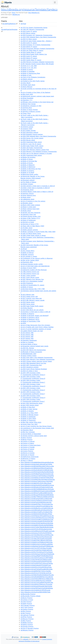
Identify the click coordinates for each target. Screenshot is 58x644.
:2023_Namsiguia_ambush (29, 132)
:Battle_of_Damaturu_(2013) (30, 317)
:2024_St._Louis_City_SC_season (31, 144)
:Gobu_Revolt (25, 83)
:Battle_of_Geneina (27, 411)
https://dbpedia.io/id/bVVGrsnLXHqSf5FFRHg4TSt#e (36, 567)
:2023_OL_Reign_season (29, 39)
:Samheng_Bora (26, 108)
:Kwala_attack (26, 197)
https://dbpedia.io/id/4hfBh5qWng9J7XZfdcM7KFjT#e (36, 510)
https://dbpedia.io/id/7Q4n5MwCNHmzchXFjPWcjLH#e (37, 535)
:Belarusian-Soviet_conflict (29, 174)
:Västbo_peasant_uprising (29, 230)
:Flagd (23, 24)
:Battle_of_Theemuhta (28, 420)
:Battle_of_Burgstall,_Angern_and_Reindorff (35, 316)
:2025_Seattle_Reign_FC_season (31, 60)
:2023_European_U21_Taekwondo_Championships (36, 35)
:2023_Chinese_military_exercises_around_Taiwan (36, 361)
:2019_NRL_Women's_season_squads (33, 300)
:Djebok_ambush (27, 79)
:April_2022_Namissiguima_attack (32, 403)
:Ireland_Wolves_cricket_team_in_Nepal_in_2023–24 (37, 192)
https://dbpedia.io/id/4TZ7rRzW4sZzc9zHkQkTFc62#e (37, 501)
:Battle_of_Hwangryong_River (30, 73)
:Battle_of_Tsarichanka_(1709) (30, 321)
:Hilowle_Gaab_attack (28, 85)
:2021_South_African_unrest (30, 277)
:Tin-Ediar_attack (26, 228)
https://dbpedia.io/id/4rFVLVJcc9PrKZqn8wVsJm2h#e (36, 529)
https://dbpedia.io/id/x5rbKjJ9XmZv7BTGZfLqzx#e (35, 590)
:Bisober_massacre (27, 255)
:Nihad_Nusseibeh (27, 98)
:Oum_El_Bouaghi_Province (30, 628)
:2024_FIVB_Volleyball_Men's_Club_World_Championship (38, 136)
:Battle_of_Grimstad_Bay (29, 161)
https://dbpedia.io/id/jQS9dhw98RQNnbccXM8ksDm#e (37, 579)
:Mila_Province (26, 621)
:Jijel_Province (26, 613)
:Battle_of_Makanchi (28, 165)
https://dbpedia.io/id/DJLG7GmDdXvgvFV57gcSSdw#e (37, 552)
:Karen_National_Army (28, 195)
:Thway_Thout (26, 113)
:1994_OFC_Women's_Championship (32, 29)
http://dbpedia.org (34, 13)
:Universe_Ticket (26, 129)
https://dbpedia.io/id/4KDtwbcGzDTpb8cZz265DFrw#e (37, 487)
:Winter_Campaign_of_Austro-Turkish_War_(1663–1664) (38, 232)
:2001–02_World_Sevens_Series (31, 234)
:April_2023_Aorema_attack (30, 405)
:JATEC (23, 323)
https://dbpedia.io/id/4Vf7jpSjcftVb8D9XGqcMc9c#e (36, 502)
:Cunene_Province (27, 451)
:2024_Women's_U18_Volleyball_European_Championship (39, 152)
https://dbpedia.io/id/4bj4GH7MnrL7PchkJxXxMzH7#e (37, 504)
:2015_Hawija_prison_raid (29, 296)
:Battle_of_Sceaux (27, 287)
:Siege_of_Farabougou (28, 220)
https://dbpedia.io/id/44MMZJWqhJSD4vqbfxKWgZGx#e (37, 462)
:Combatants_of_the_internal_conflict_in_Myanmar (37, 258)
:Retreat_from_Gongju (28, 104)
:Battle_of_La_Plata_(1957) (29, 413)
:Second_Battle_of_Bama (29, 344)
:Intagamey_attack (27, 190)
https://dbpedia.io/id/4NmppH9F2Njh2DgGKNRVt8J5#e (37, 495)
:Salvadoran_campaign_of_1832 (31, 106)
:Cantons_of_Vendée (28, 447)
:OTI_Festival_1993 (27, 338)
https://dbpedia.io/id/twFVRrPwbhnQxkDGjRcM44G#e (37, 588)
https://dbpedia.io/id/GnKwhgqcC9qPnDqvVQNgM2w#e (37, 554)
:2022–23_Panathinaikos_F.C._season (32, 285)
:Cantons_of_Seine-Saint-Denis (31, 445)
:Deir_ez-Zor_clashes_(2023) (30, 260)
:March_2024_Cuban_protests (30, 205)
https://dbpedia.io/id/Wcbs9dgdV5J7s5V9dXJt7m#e (36, 565)
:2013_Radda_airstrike (28, 131)
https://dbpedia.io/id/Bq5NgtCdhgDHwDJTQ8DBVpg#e (37, 546)
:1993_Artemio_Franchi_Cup (30, 274)
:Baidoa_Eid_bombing (28, 157)
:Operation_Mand (27, 430)
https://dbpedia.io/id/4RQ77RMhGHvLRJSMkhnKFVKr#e (37, 497)
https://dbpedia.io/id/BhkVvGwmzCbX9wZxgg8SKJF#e (37, 544)
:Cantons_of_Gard (27, 600)
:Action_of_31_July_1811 (29, 68)
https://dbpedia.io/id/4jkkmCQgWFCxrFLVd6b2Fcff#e (36, 512)
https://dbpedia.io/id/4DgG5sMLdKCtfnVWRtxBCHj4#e (37, 470)
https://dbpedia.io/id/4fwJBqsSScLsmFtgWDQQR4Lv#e (37, 508)
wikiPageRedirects (9, 24)
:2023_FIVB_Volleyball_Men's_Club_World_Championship (38, 37)
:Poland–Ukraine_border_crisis (31, 216)
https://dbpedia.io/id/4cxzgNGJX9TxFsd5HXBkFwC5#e (37, 506)
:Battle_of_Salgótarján (28, 417)
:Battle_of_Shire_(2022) (28, 419)
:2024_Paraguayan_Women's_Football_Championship (37, 49)
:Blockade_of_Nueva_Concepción (31, 352)
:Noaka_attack (26, 211)
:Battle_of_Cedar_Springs (29, 409)
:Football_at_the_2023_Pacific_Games (33, 81)
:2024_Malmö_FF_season (29, 47)
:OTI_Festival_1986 (27, 335)
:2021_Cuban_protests (28, 276)
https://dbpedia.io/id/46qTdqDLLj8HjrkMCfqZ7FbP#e (36, 464)
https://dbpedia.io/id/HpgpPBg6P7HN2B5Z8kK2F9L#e (37, 556)
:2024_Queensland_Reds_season (31, 142)
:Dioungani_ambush (28, 180)
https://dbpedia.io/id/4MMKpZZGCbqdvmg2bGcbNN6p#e (38, 491)
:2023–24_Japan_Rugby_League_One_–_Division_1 (36, 41)
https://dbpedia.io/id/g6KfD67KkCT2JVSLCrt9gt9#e (36, 571)
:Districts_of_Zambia (28, 453)
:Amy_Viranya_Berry (27, 251)
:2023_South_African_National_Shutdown (34, 369)
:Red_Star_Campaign (28, 432)
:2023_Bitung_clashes (28, 33)
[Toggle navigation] (55, 2)
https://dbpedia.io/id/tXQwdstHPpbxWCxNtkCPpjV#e (36, 586)
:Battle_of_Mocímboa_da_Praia (31, 169)
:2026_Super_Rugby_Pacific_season (32, 306)
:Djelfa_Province (26, 604)
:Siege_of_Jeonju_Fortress (29, 110)
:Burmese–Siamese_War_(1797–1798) (33, 289)
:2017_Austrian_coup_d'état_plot (31, 298)
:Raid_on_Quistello (27, 342)
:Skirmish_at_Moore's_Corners (30, 111)
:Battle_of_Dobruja (27, 253)
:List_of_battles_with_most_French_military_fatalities (37, 327)
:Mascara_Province (27, 619)
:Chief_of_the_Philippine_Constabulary (33, 77)
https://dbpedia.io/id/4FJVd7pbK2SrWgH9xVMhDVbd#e (37, 472)
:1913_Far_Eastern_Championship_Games (34, 28)
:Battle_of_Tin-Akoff (27, 173)
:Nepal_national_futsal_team (30, 209)
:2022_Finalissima (27, 283)
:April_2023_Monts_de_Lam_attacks (32, 310)
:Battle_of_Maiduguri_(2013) (30, 319)
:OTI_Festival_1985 (27, 333)
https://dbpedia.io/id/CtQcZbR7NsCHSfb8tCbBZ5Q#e (36, 550)
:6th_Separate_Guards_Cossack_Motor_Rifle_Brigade (37, 64)
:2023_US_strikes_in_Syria (29, 371)
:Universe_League (27, 127)
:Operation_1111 (26, 100)
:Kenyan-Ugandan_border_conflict (32, 264)
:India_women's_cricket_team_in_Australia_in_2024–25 (38, 186)
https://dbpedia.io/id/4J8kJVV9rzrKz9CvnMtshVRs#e (36, 483)
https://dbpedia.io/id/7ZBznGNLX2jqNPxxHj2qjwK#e (36, 539)
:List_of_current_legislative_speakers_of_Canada (36, 329)
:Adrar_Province (26, 438)
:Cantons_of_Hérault (28, 441)
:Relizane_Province (27, 630)
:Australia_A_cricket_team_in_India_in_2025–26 (35, 312)
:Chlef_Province (26, 602)
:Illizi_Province (26, 611)
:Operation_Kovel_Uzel (28, 214)
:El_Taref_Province (27, 607)
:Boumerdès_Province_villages (31, 596)
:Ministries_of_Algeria (28, 459)
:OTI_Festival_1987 (27, 337)
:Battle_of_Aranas (27, 70)
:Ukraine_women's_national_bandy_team (34, 436)
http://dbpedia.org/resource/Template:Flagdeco (29, 9)
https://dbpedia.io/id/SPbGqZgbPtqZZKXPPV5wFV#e (36, 562)
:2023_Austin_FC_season (29, 31)
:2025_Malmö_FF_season (29, 58)
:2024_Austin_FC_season (29, 43)
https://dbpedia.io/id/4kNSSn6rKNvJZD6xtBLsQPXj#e (36, 514)
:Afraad (24, 249)
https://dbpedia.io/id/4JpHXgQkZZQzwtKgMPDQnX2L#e (37, 485)
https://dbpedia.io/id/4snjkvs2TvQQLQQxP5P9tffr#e (36, 533)
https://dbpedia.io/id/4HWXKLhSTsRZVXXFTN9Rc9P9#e (37, 478)
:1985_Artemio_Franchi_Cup (30, 272)
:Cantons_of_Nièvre (27, 443)
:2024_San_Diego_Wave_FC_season (32, 50)
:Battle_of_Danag (27, 159)
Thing (13, 13)
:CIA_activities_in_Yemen (29, 256)
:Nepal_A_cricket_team (28, 207)
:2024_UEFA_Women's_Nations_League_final (35, 150)
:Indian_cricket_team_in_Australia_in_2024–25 (35, 188)
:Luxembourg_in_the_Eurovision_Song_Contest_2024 (37, 428)
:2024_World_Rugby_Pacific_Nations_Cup (34, 54)
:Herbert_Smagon (27, 184)
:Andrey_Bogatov (27, 308)
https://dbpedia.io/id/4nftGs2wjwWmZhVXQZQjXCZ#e (37, 522)
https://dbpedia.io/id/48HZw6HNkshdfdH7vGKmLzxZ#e (37, 466)
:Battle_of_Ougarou (27, 171)
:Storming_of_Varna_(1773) (30, 224)
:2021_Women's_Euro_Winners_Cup (32, 279)
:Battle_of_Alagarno (27, 314)
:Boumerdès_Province (28, 594)
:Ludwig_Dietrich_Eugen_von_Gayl (32, 331)
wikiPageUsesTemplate (9, 29)
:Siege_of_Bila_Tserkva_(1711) (30, 218)
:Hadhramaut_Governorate (30, 457)
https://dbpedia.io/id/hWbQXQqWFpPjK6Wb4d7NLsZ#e (37, 575)
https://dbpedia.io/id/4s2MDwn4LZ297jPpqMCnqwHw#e (38, 531)
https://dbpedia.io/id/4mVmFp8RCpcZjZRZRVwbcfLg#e (37, 520)
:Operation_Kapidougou (29, 340)
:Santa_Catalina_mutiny (29, 356)
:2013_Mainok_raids (27, 295)
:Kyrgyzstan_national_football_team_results (34, 346)
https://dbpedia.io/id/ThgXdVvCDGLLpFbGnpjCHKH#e (37, 563)
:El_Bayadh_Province (28, 605)
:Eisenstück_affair (27, 262)
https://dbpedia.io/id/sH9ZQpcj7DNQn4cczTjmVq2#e (36, 584)
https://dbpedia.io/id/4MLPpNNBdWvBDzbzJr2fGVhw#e (37, 489)
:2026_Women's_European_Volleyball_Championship (37, 62)
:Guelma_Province (27, 609)
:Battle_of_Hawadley (28, 71)
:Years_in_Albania (27, 461)
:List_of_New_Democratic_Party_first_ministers (35, 325)
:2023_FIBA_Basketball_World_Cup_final (33, 363)
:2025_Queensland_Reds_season (31, 155)
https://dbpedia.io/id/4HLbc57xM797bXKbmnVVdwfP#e (37, 476)
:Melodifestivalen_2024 (28, 354)
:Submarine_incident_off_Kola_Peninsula (34, 270)
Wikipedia (26, 639)
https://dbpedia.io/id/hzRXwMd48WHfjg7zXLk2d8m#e (37, 577)
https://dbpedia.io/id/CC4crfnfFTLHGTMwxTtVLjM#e (36, 548)
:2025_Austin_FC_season (29, 56)
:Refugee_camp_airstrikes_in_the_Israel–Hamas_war (37, 102)
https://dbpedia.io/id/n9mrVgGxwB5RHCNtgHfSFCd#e (37, 583)
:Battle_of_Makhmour (28, 167)
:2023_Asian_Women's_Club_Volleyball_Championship (38, 359)
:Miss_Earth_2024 (27, 94)
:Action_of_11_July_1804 (29, 66)
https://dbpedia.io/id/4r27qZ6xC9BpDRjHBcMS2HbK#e (37, 527)
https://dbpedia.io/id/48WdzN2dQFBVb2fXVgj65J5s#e (37, 468)
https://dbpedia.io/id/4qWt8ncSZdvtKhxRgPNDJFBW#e (37, 525)
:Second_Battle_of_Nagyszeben (31, 434)
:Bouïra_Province (26, 598)
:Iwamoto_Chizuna (27, 194)
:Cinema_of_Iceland (27, 449)
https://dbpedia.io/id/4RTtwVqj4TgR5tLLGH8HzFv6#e (36, 499)
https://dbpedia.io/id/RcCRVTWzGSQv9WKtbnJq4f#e (36, 560)
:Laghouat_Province (27, 615)
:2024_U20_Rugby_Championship (31, 148)
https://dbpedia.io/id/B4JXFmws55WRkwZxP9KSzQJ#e (37, 543)
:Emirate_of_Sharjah (27, 455)
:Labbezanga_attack (27, 199)
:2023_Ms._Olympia (27, 348)
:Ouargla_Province (27, 626)
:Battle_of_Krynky (27, 163)
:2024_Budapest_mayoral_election (32, 134)
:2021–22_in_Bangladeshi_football (32, 281)
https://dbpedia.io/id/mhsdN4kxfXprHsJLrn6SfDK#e (36, 581)
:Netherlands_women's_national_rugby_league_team (37, 96)
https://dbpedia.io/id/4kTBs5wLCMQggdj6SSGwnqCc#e (37, 516)
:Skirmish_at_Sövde (27, 222)
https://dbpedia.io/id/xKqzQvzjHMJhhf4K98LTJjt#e (36, 592)
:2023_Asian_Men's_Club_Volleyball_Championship (37, 358)
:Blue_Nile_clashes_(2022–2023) (31, 422)
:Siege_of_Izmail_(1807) (28, 268)
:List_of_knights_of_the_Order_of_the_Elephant (35, 92)
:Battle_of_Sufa (26, 75)
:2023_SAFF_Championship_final (31, 365)
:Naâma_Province (27, 625)
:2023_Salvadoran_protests (30, 367)
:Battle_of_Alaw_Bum (28, 407)
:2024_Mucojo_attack (28, 140)
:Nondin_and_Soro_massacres (30, 213)
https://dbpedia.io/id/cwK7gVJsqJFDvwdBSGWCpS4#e (37, 569)
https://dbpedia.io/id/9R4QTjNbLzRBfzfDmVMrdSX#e (36, 541)
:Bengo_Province (26, 440)
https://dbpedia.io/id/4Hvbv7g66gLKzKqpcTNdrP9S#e (37, 481)
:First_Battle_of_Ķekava (28, 182)
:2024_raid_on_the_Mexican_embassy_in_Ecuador (36, 153)
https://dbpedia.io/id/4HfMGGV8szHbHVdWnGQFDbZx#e (38, 480)
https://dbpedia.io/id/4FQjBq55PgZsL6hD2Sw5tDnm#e (37, 474)
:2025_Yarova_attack (28, 304)
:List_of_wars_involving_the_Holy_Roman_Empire (36, 426)
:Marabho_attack (27, 203)
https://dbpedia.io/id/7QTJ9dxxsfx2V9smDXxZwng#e (36, 537)
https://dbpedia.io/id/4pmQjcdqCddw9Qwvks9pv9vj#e (37, 523)
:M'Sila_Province (26, 617)
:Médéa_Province (27, 623)
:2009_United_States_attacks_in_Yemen (33, 235)
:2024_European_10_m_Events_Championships (35, 45)
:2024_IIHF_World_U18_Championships (33, 350)
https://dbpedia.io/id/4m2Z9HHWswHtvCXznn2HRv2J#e (37, 518)
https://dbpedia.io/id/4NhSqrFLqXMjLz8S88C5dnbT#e (37, 493)
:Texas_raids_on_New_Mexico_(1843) (32, 226)
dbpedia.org (16, 15)
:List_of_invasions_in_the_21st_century (33, 201)
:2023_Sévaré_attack (28, 302)
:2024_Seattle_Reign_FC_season (31, 52)
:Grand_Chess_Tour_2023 (29, 424)
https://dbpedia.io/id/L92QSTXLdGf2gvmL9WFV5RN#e (37, 558)
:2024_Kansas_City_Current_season (32, 138)
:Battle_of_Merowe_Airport (29, 415)
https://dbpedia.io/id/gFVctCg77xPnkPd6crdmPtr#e (36, 573)
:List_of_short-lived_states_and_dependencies (35, 266)
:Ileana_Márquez (26, 87)
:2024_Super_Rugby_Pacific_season (32, 146)
